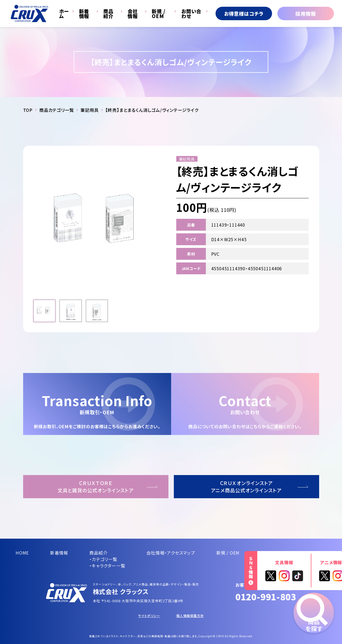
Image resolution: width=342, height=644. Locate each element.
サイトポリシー (149, 616)
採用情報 (306, 13)
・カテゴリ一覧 (103, 559)
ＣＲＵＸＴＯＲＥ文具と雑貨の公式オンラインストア (96, 487)
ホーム (64, 13)
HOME (22, 553)
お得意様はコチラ (244, 13)
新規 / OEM (159, 13)
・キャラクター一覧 (107, 566)
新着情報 (84, 13)
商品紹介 (108, 13)
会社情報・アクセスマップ (171, 553)
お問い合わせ (191, 13)
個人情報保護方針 (190, 616)
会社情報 (133, 13)
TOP (28, 110)
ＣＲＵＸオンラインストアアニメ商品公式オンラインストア (246, 487)
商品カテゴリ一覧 (57, 110)
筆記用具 (89, 110)
